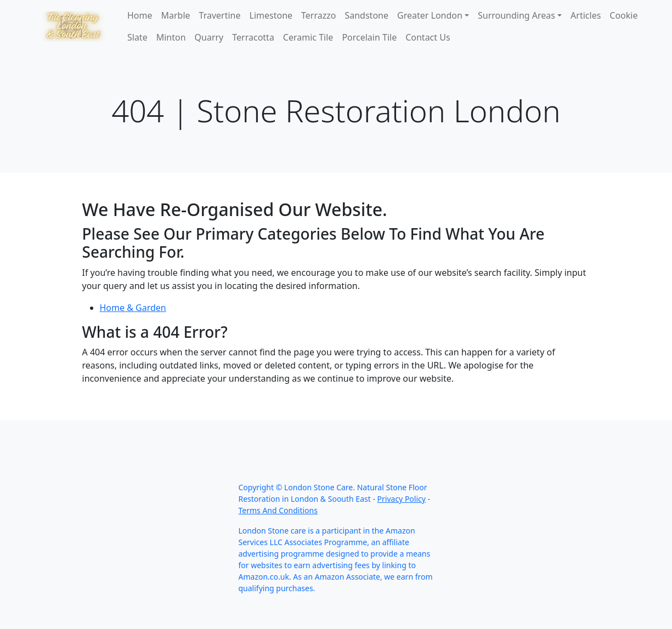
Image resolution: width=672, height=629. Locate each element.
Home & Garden (133, 308)
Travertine (220, 15)
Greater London (430, 15)
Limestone (271, 15)
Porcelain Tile (369, 37)
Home (140, 15)
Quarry (209, 37)
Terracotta (253, 37)
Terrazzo (318, 15)
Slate (137, 37)
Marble (176, 15)
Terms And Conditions (278, 510)
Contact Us (428, 37)
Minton (171, 37)
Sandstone (366, 15)
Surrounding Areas (516, 15)
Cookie (623, 15)
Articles (586, 15)
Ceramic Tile (308, 37)
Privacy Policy (402, 499)
